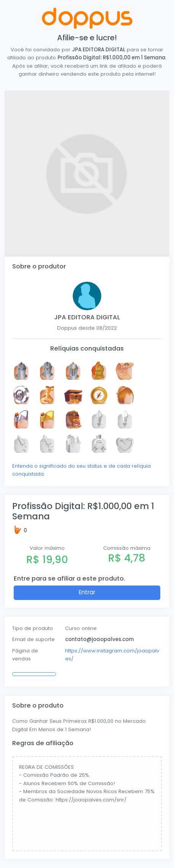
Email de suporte (34, 639)
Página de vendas (25, 655)
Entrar (87, 592)
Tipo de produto (33, 628)
